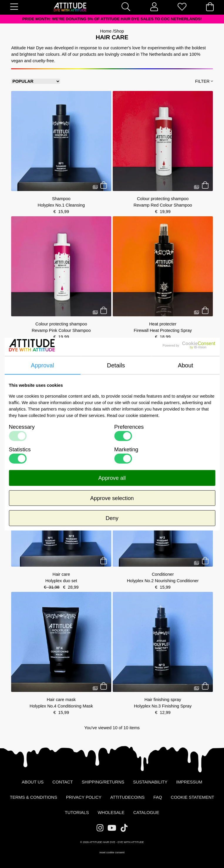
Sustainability (150, 782)
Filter (204, 81)
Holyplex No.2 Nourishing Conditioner (163, 581)
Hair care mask (61, 700)
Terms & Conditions (33, 797)
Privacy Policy (84, 797)
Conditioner (163, 574)
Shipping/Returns (103, 782)
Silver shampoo (61, 449)
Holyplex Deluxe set (163, 456)
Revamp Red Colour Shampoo (163, 205)
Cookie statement (193, 797)
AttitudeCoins (128, 797)
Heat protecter (163, 324)
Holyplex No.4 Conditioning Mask (61, 706)
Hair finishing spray (163, 700)
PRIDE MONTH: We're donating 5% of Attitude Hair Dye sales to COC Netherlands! (112, 19)
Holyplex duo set (61, 581)
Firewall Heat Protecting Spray (163, 330)
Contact (63, 782)
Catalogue (146, 813)
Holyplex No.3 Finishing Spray (163, 706)
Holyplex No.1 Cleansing (61, 205)
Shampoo (61, 199)
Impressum (189, 782)
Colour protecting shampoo (163, 199)
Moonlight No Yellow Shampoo (61, 456)
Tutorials (77, 813)
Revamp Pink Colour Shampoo (61, 330)
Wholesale (111, 813)
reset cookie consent (112, 852)
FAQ (158, 797)
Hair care (163, 449)
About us (33, 782)
